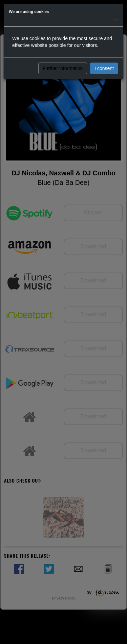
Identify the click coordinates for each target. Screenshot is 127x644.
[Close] (116, 18)
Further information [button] (63, 68)
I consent (104, 68)
